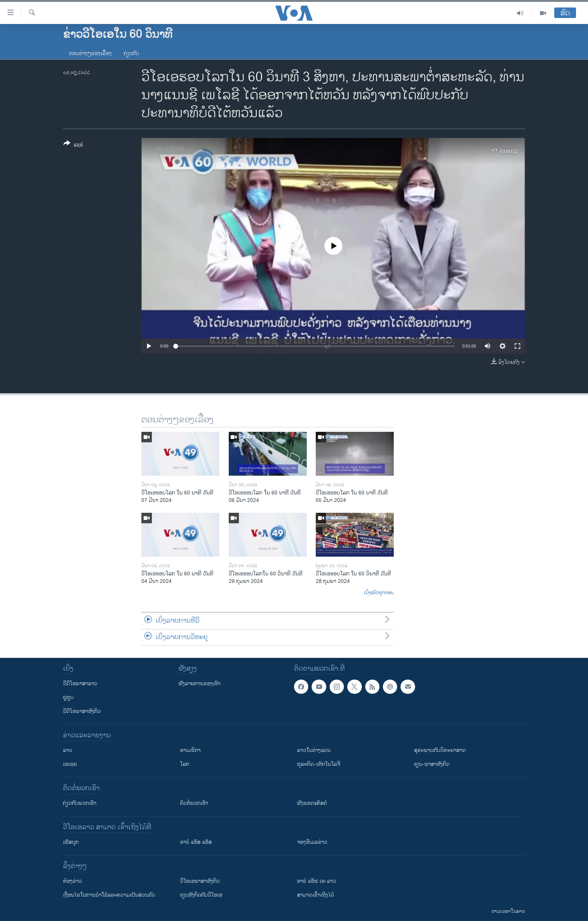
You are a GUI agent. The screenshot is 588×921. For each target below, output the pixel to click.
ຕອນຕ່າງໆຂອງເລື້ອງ (90, 53)
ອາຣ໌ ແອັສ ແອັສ (196, 842)
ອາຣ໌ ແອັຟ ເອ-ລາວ (317, 881)
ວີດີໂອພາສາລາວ (80, 684)
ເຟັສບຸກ (71, 842)
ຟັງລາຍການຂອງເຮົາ (199, 684)
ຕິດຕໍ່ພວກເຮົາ (194, 803)
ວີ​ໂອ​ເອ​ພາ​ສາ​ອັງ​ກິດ (200, 881)
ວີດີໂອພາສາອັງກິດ (82, 711)
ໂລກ (185, 764)
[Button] (73, 145)
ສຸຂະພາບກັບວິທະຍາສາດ (440, 750)
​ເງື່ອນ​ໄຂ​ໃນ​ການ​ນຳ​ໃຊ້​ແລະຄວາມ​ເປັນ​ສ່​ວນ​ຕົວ (109, 895)
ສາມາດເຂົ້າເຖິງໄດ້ (316, 895)
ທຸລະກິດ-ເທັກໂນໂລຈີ (319, 764)
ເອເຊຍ (70, 764)
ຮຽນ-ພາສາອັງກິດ (432, 764)
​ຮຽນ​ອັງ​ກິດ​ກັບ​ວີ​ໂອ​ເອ (201, 895)
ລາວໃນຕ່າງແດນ (314, 750)
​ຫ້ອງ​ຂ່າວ (73, 881)
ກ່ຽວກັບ (131, 53)
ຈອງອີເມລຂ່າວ (312, 842)
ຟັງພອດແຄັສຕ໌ (312, 803)
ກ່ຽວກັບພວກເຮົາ (80, 803)
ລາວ (68, 750)
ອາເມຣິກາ (190, 750)
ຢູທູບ (68, 697)
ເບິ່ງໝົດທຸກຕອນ (379, 593)
